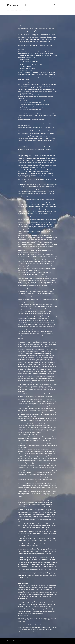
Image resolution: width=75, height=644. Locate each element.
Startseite (54, 4)
